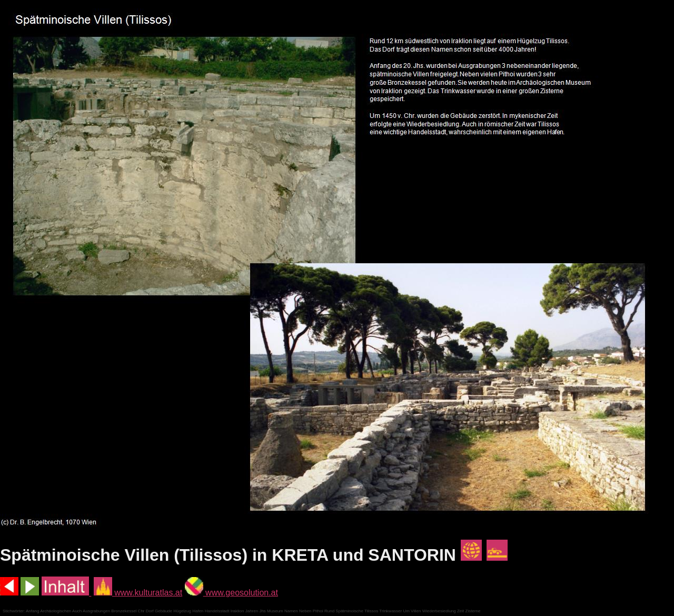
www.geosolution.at (231, 593)
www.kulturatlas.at (138, 593)
